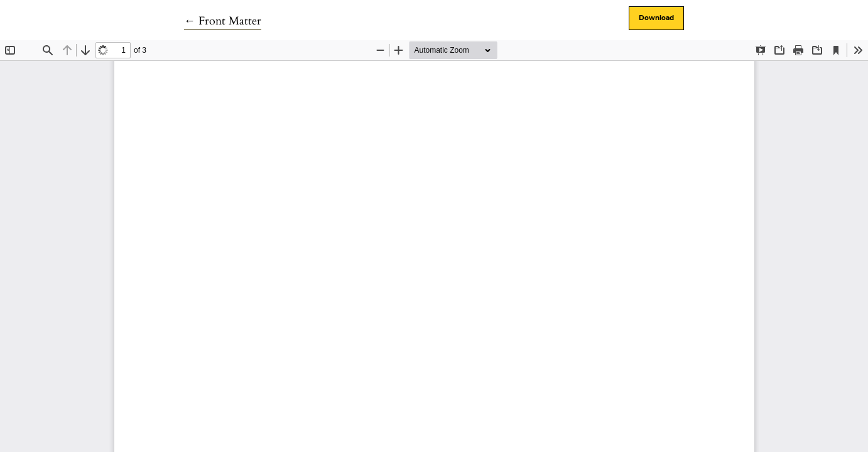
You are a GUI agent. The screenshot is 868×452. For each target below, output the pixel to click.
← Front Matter (223, 21)
